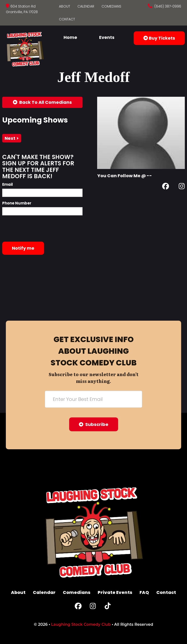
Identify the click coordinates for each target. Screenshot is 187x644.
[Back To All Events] (42, 102)
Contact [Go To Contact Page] (67, 19)
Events (107, 37)
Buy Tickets (159, 38)
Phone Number (17, 203)
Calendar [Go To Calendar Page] (86, 6)
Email (8, 184)
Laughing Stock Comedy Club (81, 624)
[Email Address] (93, 399)
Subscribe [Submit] (94, 424)
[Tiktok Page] (108, 607)
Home (70, 37)
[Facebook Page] (166, 187)
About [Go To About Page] (65, 6)
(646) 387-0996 (167, 6)
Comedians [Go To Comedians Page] (111, 6)
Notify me (23, 248)
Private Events (115, 592)
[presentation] (39, 229)
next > (12, 138)
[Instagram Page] (182, 187)
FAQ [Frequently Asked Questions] (144, 592)
